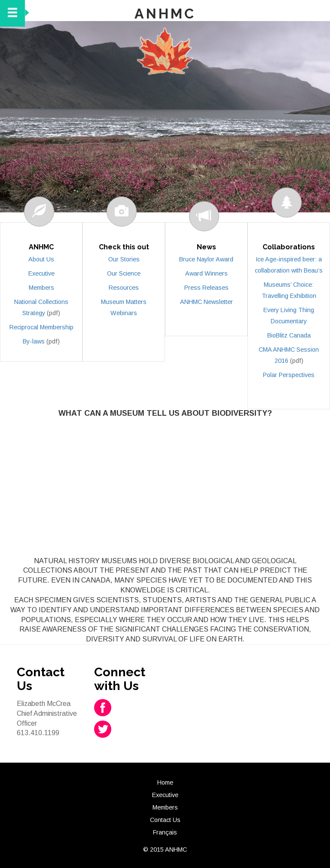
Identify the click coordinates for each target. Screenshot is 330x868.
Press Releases (206, 288)
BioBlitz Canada (289, 335)
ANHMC (165, 14)
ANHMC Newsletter (206, 302)
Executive (41, 273)
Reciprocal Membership (41, 327)
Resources (124, 288)
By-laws (34, 341)
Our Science (124, 273)
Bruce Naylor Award (206, 259)
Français (165, 832)
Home (165, 782)
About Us (41, 259)
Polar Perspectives (289, 375)
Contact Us (165, 820)
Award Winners (206, 273)
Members (41, 288)
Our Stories (124, 259)
